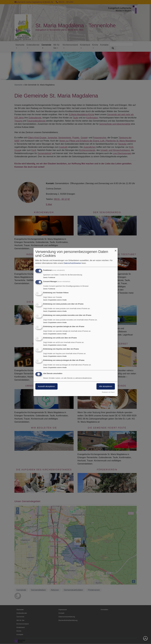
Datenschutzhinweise (72, 263)
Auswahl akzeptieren (46, 386)
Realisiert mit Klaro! (108, 392)
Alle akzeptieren (106, 386)
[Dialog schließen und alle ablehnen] (116, 250)
